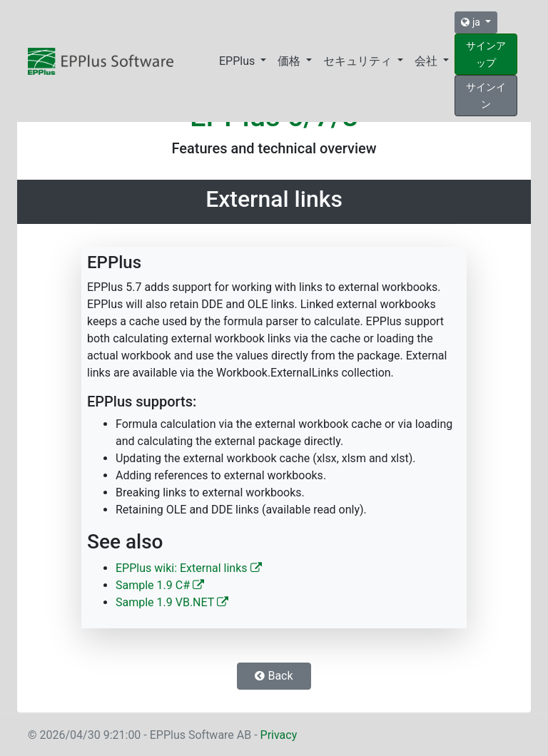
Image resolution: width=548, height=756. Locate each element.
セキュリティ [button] (359, 61)
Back (274, 676)
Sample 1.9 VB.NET (172, 602)
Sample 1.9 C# (160, 585)
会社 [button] (427, 61)
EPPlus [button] (238, 61)
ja (472, 22)
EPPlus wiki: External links (189, 568)
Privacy (279, 735)
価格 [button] (290, 61)
